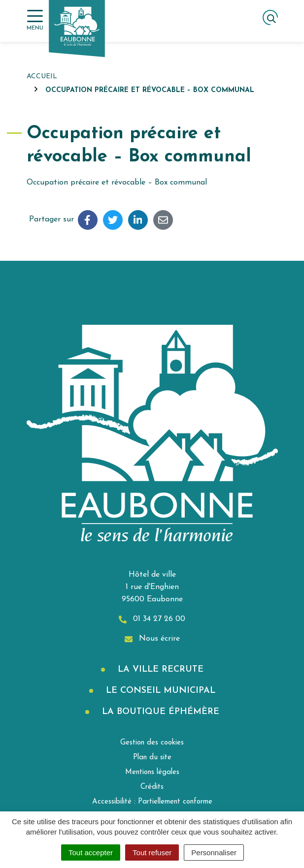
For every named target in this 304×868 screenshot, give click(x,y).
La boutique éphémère (159, 712)
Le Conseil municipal (159, 691)
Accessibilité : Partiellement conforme (152, 802)
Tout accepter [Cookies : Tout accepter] (91, 852)
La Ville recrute (159, 669)
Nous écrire (152, 639)
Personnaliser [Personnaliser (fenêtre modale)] (214, 852)
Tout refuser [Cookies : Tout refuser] (152, 852)
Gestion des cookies (152, 743)
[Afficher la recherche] (270, 17)
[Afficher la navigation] (35, 20)
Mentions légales (152, 772)
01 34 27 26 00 (152, 619)
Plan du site (152, 758)
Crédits (152, 787)
